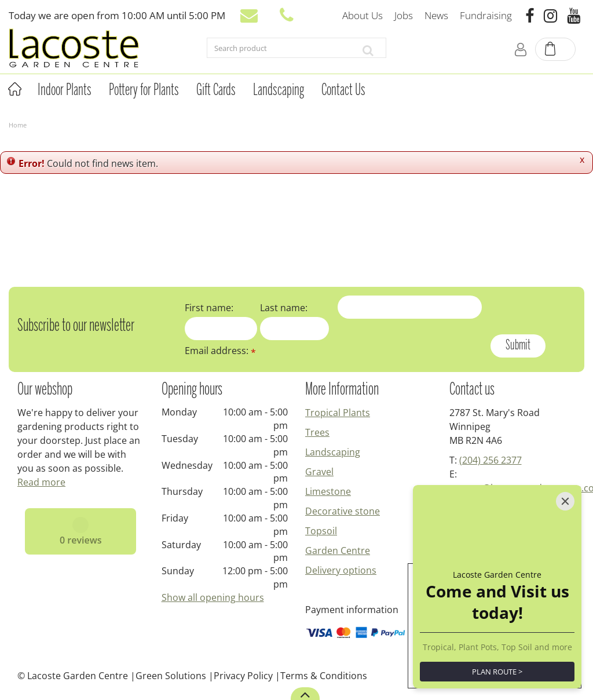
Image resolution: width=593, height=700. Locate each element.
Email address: (220, 351)
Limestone (328, 491)
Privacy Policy (243, 676)
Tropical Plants (338, 413)
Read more (41, 482)
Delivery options (341, 570)
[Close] (565, 501)
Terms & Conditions (324, 676)
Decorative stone (343, 511)
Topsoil (321, 531)
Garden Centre (338, 550)
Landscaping (333, 452)
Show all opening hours (213, 597)
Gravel (319, 472)
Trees (317, 432)
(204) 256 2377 (490, 460)
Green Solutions (171, 676)
